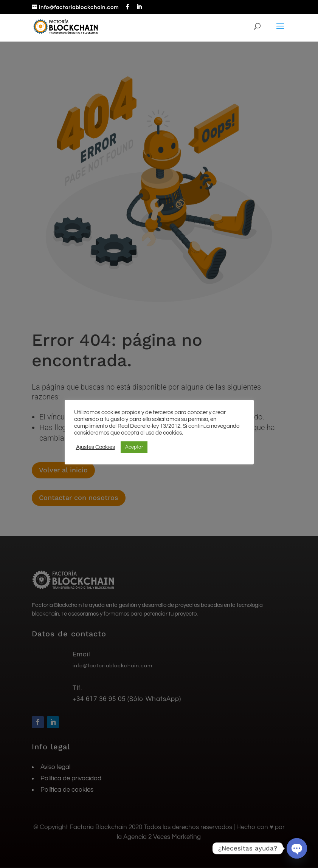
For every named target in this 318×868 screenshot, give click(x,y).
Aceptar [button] (134, 447)
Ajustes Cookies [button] (95, 447)
